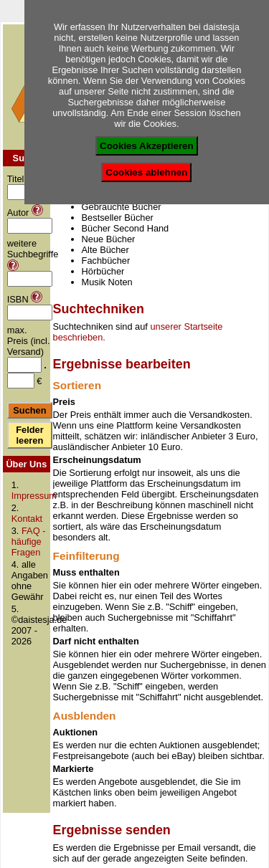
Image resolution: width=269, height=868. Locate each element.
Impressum (34, 496)
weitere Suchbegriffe (33, 249)
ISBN (18, 299)
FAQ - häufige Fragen (29, 542)
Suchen (29, 410)
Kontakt (27, 519)
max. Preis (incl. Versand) (29, 341)
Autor (18, 213)
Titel (16, 179)
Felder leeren (29, 435)
